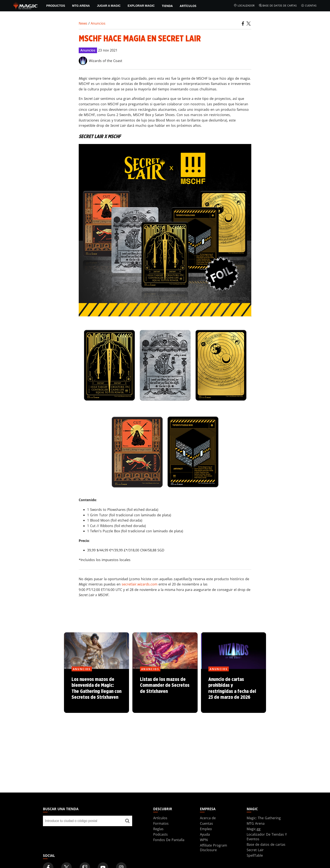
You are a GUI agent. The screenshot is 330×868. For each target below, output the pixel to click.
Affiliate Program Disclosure (214, 848)
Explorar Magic (141, 6)
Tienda (167, 6)
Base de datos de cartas (278, 6)
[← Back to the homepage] (26, 5)
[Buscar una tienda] (127, 821)
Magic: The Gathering (264, 818)
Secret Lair (255, 850)
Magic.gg (254, 829)
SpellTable (255, 855)
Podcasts (160, 834)
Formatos (161, 823)
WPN (204, 840)
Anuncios (98, 23)
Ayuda (205, 834)
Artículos (188, 6)
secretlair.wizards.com (140, 584)
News (83, 23)
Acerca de (208, 818)
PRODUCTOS (56, 6)
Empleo (206, 829)
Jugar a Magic (109, 6)
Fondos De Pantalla (169, 840)
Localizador (244, 6)
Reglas (158, 829)
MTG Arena (81, 6)
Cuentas (309, 6)
